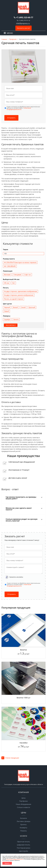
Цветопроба (23, 851)
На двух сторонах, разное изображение (19, 295)
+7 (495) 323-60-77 (25, 17)
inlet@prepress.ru (23, 23)
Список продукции (10, 758)
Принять (7, 863)
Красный (32, 307)
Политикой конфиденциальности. (19, 109)
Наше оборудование (23, 804)
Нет (13, 283)
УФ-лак (7, 283)
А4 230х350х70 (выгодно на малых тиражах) (20, 262)
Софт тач (28, 275)
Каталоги (23, 818)
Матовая (7, 275)
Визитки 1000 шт (23, 698)
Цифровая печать (23, 845)
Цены (23, 798)
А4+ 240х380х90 (10, 266)
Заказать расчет (23, 28)
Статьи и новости (23, 807)
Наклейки (23, 743)
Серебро (7, 320)
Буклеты (23, 825)
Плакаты (23, 831)
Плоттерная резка (24, 848)
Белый (15, 307)
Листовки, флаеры (23, 821)
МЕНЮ (10, 33)
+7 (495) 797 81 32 (24, 20)
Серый (6, 311)
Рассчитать (11, 325)
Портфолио (23, 801)
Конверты (23, 828)
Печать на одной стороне (13, 299)
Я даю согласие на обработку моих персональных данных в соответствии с (23, 108)
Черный (7, 307)
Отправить (11, 118)
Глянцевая (17, 275)
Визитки (23, 650)
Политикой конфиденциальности (15, 859)
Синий (23, 307)
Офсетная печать (23, 842)
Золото (16, 320)
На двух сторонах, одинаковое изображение (20, 291)
